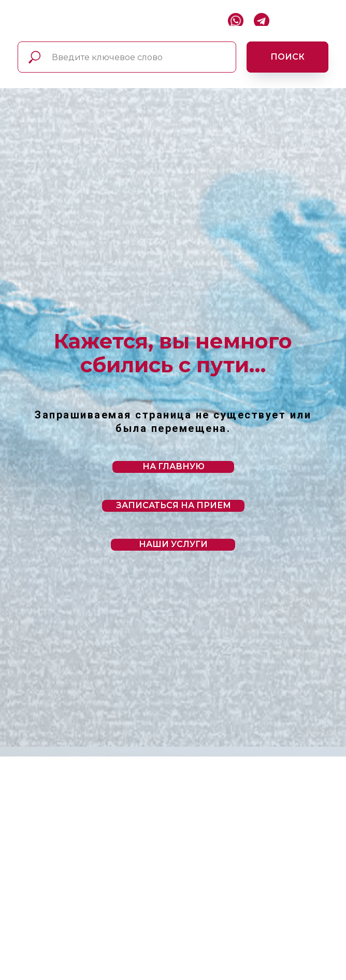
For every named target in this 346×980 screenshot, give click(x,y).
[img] (20, 18)
